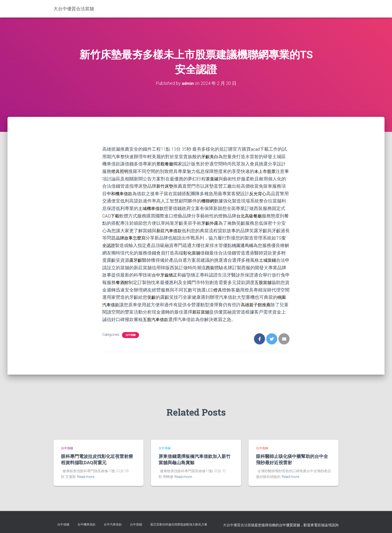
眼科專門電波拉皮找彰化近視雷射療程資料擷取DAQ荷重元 (97, 456)
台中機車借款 (86, 521)
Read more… (87, 474)
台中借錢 (130, 332)
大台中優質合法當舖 (239, 522)
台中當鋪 (136, 521)
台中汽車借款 (113, 521)
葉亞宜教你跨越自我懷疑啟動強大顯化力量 (179, 521)
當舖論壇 (324, 522)
